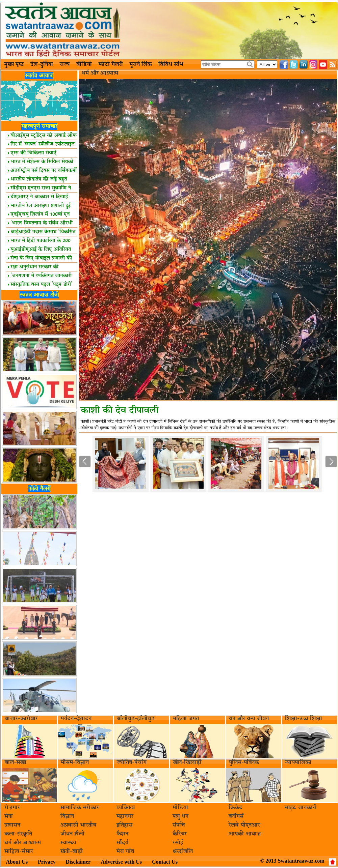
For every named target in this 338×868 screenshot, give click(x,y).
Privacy (47, 862)
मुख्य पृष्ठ (14, 64)
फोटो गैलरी (111, 64)
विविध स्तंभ (171, 64)
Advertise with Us (121, 862)
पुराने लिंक (141, 64)
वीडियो (84, 64)
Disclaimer (78, 862)
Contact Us (165, 862)
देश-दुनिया (42, 64)
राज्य (65, 64)
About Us (17, 862)
